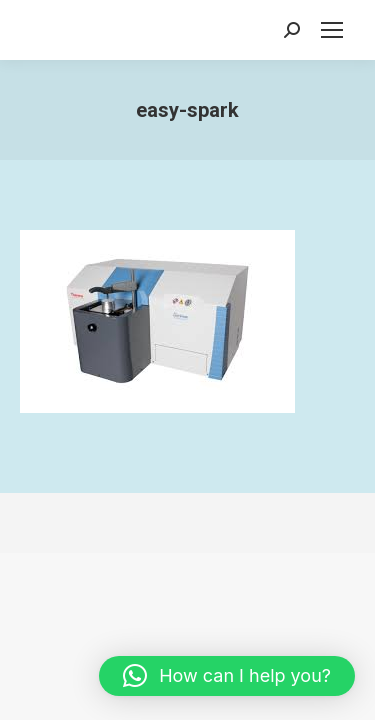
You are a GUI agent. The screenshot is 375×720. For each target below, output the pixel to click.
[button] (227, 676)
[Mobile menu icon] (332, 30)
